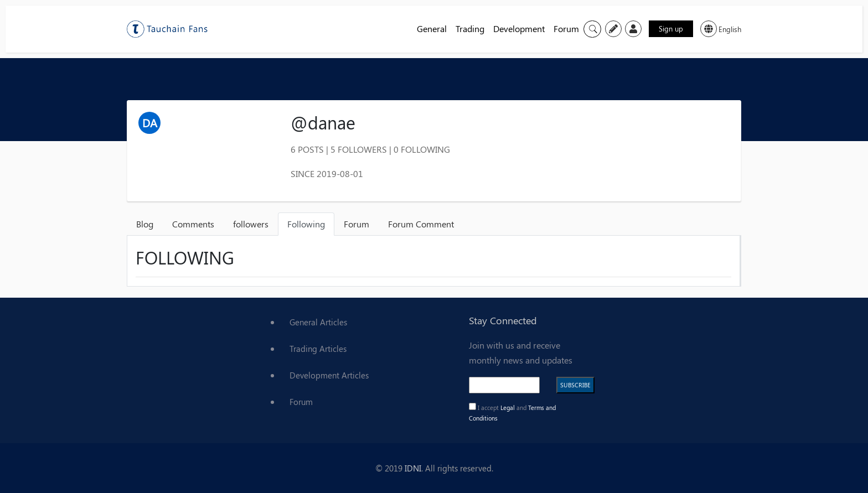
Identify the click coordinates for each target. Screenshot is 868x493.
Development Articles (329, 375)
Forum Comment (421, 224)
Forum (566, 28)
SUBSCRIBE (575, 385)
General (432, 28)
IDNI (413, 468)
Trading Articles (318, 349)
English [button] (721, 29)
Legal (508, 408)
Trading (470, 28)
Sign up (671, 28)
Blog (145, 224)
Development (519, 28)
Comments (193, 224)
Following (306, 224)
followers (251, 224)
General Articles (318, 322)
